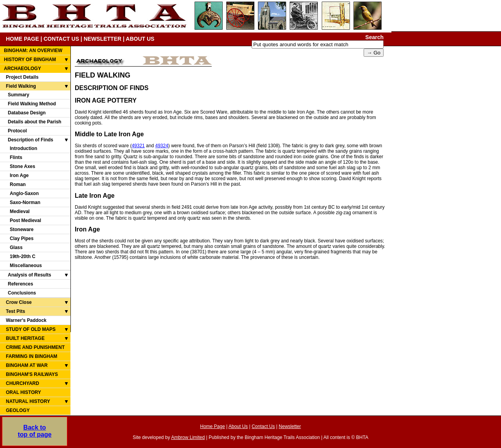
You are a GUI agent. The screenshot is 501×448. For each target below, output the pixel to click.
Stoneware (22, 229)
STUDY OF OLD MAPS (31, 329)
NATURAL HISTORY (28, 401)
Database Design (27, 113)
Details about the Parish (35, 122)
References (21, 284)
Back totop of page (34, 431)
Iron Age (19, 175)
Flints (16, 157)
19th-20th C (23, 257)
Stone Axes (23, 166)
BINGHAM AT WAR (27, 365)
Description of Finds (31, 140)
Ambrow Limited (188, 437)
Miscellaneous (26, 266)
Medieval (20, 211)
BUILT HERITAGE (25, 338)
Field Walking (21, 86)
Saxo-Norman (25, 202)
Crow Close (19, 302)
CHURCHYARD (23, 383)
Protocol (17, 131)
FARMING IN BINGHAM (32, 356)
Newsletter (290, 426)
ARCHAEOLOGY (23, 69)
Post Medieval (25, 220)
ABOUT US (140, 39)
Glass (16, 247)
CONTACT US (61, 39)
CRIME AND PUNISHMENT (35, 347)
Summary (19, 95)
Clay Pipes (22, 238)
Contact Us (263, 426)
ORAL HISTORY (23, 392)
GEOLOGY (18, 410)
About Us (238, 426)
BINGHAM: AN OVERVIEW (33, 51)
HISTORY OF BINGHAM (30, 60)
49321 (138, 146)
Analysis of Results (30, 275)
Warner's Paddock (26, 320)
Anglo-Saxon (24, 193)
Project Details (22, 77)
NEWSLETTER (103, 39)
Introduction (23, 148)
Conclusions (22, 293)
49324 (161, 146)
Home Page (212, 426)
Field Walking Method (32, 104)
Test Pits (15, 311)
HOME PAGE (23, 39)
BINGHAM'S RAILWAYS (32, 374)
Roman (18, 184)
